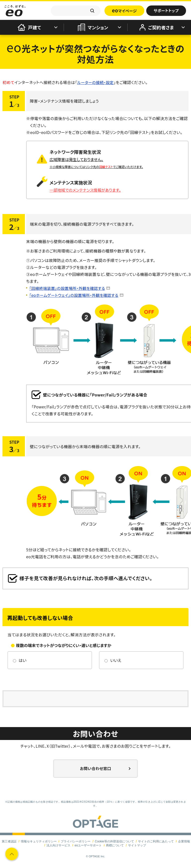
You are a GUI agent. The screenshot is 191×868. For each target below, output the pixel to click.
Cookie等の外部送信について (114, 841)
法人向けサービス (58, 845)
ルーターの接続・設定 (96, 82)
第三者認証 (9, 841)
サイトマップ (137, 845)
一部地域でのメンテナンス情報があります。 (86, 190)
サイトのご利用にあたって (156, 841)
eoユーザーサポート (88, 845)
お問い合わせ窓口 (96, 768)
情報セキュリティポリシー (39, 841)
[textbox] (76, 11)
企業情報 (184, 841)
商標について (115, 845)
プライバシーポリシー (76, 841)
